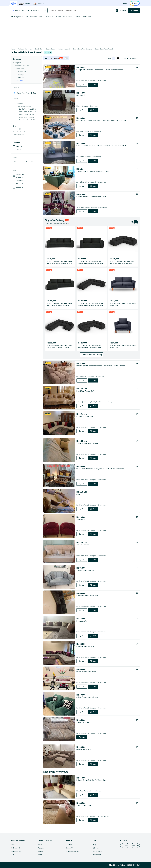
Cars (41, 17)
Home (13, 49)
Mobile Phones (32, 17)
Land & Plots (87, 17)
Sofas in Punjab (51, 49)
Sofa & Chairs (39, 49)
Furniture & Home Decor (25, 49)
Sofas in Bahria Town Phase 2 (104, 49)
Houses (58, 17)
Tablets (77, 17)
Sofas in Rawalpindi (64, 49)
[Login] (125, 3)
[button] (56, 58)
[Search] (134, 10)
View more (21, 81)
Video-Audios (68, 17)
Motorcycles (49, 17)
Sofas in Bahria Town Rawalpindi (83, 49)
